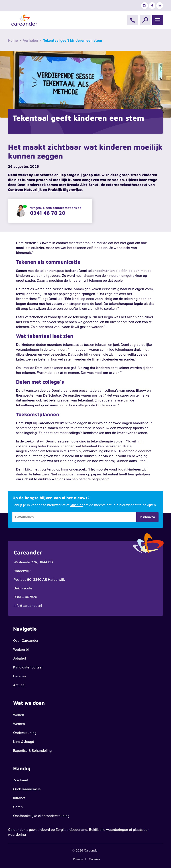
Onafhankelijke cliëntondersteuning (41, 816)
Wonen (19, 715)
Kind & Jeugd (24, 742)
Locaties (20, 676)
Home (13, 40)
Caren (18, 807)
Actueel (19, 685)
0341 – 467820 (25, 597)
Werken (19, 724)
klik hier (76, 505)
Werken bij (21, 649)
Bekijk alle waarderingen (109, 830)
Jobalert (20, 658)
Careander (16, 830)
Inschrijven (147, 517)
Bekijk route (23, 588)
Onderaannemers (27, 789)
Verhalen (31, 40)
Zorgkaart (21, 780)
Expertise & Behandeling (32, 751)
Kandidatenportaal (28, 667)
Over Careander (26, 641)
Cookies (95, 859)
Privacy (78, 859)
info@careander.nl (28, 606)
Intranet (19, 798)
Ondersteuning (25, 733)
